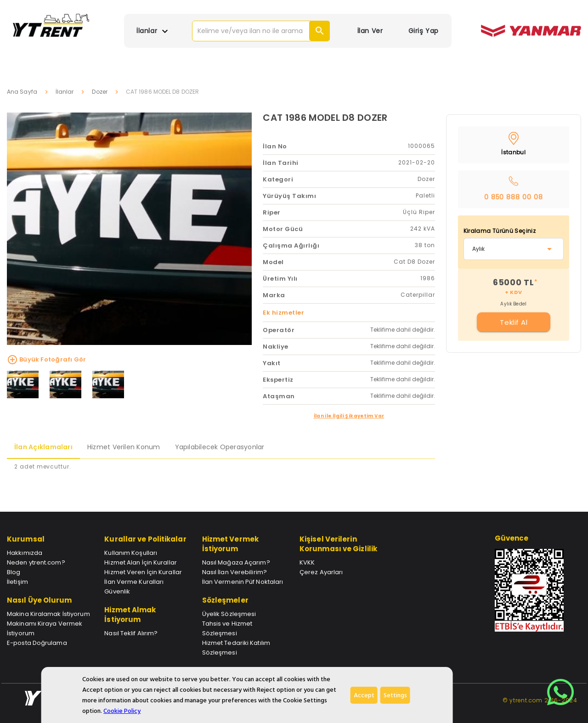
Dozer (99, 92)
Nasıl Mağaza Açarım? (236, 562)
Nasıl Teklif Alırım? (131, 633)
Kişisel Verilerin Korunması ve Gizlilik (338, 544)
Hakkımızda (25, 553)
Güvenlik (117, 591)
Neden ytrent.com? (36, 562)
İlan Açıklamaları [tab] (43, 447)
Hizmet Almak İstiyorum (130, 615)
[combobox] (514, 249)
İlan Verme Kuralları (134, 582)
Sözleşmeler (225, 600)
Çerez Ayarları (321, 572)
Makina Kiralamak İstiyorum (48, 614)
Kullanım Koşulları (131, 553)
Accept (364, 695)
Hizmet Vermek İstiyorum (230, 544)
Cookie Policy (122, 711)
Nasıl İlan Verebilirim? (235, 572)
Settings (395, 695)
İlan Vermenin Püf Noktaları (243, 582)
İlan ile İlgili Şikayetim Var (349, 416)
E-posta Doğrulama (37, 643)
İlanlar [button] (153, 31)
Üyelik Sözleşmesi (229, 614)
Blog (14, 572)
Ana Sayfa (22, 92)
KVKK (307, 562)
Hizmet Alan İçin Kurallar (141, 562)
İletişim (17, 582)
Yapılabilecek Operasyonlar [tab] (220, 447)
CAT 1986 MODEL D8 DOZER (325, 118)
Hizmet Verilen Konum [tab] (124, 447)
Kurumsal (26, 539)
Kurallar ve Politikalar (145, 539)
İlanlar (65, 92)
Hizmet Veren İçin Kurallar (143, 572)
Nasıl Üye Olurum (40, 600)
